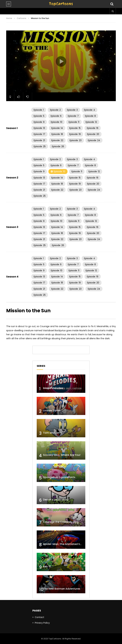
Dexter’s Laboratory (56, 500)
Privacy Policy (42, 623)
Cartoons (22, 18)
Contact (39, 617)
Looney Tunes (52, 410)
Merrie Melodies (53, 388)
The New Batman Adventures (62, 589)
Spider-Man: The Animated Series (65, 544)
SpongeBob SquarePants (59, 477)
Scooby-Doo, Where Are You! (62, 455)
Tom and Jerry (52, 433)
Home (9, 18)
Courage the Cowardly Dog (61, 522)
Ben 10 (47, 566)
